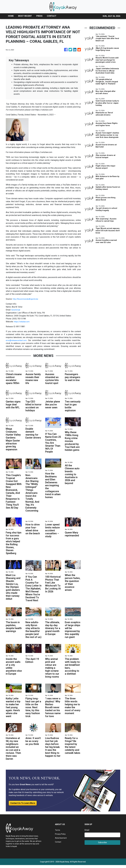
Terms (58, 833)
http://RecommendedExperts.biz (27, 299)
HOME (11, 16)
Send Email (16, 310)
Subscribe (102, 845)
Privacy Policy (61, 837)
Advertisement (61, 841)
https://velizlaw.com (23, 322)
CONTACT (52, 16)
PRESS (39, 16)
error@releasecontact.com (17, 340)
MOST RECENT (25, 16)
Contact (58, 845)
